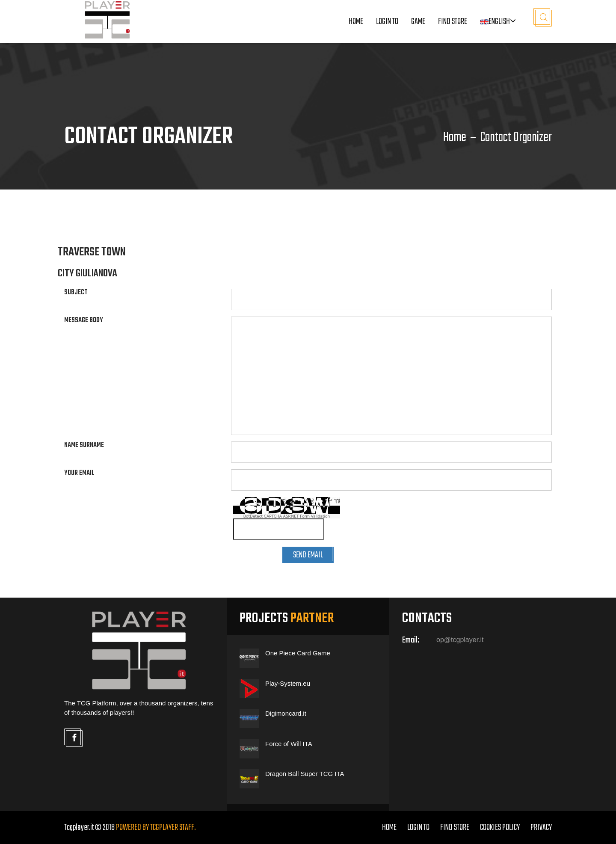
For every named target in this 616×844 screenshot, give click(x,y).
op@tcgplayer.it (460, 640)
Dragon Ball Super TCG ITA (305, 774)
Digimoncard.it (286, 713)
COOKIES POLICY (500, 828)
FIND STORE (455, 828)
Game (418, 22)
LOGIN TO (387, 22)
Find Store (453, 22)
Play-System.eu (288, 683)
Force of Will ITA (289, 744)
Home (356, 22)
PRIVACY (541, 828)
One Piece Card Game (298, 653)
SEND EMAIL (308, 555)
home (389, 828)
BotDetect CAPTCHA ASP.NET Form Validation (287, 516)
